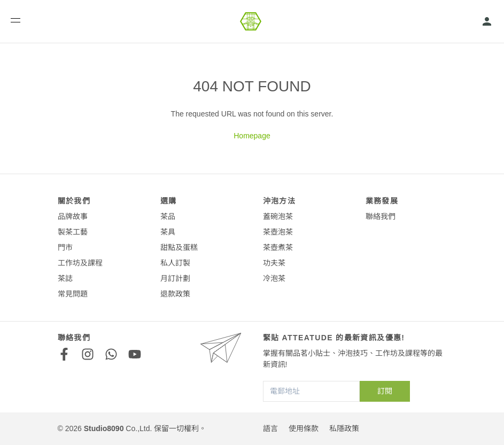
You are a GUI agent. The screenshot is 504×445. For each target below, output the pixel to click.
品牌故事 (73, 216)
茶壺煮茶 (278, 247)
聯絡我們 (381, 216)
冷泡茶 (274, 278)
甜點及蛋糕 (179, 247)
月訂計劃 (175, 278)
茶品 (168, 216)
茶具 (168, 232)
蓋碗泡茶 (278, 216)
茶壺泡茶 (278, 232)
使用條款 (304, 428)
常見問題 (73, 294)
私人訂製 (175, 263)
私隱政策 (344, 428)
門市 (65, 247)
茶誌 (65, 278)
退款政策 (175, 294)
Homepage (252, 136)
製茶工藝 (73, 232)
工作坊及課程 (80, 263)
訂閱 (385, 391)
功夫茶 (274, 263)
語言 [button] (270, 428)
